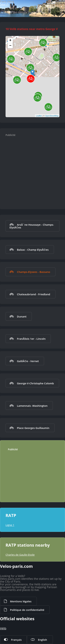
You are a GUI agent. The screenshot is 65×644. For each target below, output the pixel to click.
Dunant (22, 316)
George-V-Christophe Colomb (35, 383)
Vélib (3, 628)
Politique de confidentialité (27, 610)
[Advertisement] (32, 171)
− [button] (10, 46)
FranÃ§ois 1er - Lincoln (31, 339)
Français (16, 640)
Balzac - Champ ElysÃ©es (33, 250)
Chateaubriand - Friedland (34, 294)
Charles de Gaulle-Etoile (20, 555)
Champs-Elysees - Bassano (34, 272)
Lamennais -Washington (32, 406)
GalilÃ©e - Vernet (28, 361)
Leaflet (39, 116)
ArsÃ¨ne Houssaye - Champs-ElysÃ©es (32, 226)
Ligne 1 (10, 525)
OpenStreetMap (52, 116)
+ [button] (10, 41)
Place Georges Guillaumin (33, 428)
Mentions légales (21, 601)
